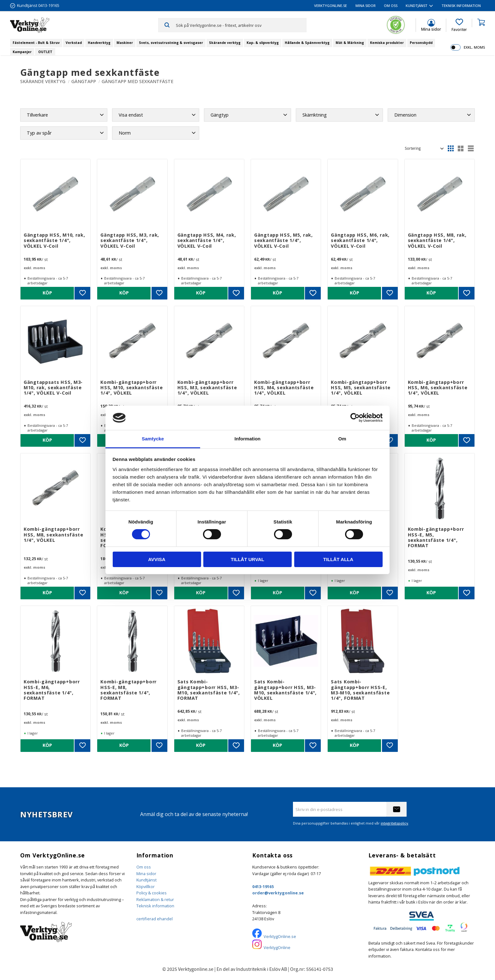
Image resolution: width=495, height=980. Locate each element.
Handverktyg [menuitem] (99, 43)
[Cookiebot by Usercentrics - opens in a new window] (355, 418)
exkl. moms (474, 47)
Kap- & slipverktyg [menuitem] (263, 43)
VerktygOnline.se (280, 936)
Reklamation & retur (155, 899)
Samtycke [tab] (153, 439)
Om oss (144, 867)
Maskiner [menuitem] (125, 43)
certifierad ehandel (155, 919)
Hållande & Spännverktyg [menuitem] (307, 43)
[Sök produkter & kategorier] (241, 25)
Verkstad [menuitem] (74, 43)
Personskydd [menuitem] (421, 43)
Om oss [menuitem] (391, 6)
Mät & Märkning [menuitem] (350, 43)
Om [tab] (342, 439)
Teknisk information (155, 906)
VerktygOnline (277, 947)
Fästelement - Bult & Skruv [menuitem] (36, 43)
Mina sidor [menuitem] (366, 6)
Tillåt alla (338, 559)
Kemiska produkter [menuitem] (387, 43)
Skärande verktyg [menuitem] (225, 43)
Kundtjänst (146, 880)
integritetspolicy (394, 823)
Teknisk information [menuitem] (461, 6)
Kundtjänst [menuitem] (417, 6)
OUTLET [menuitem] (45, 52)
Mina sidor (146, 874)
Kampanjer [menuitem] (22, 52)
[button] (459, 25)
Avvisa (157, 559)
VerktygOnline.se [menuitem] (331, 6)
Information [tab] (248, 439)
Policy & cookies (152, 893)
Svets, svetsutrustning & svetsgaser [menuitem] (171, 43)
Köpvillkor (146, 886)
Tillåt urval (247, 559)
